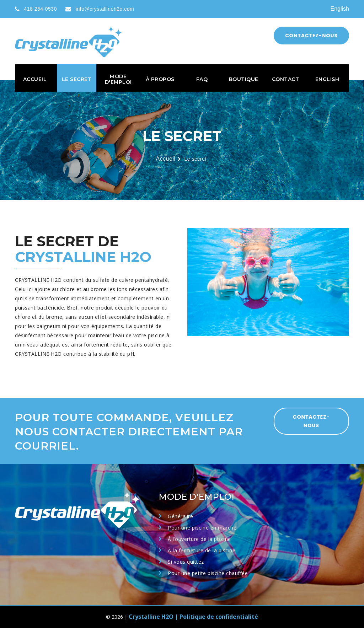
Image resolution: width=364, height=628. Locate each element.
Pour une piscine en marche (202, 528)
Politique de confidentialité (219, 617)
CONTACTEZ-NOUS (311, 421)
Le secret (77, 79)
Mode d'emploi (118, 79)
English (340, 9)
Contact (286, 79)
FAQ (202, 79)
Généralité (180, 516)
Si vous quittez (186, 562)
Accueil (35, 79)
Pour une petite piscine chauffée (208, 573)
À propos (160, 79)
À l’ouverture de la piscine (199, 539)
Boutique (244, 79)
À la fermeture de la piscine (202, 550)
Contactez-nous (311, 36)
